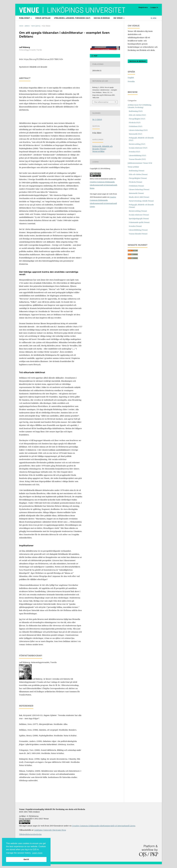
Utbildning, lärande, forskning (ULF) (72, 18)
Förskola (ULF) (135, 123)
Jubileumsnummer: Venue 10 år (140, 163)
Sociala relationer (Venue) (139, 215)
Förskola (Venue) (135, 182)
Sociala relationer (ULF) (138, 148)
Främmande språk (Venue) (139, 222)
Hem (21, 26)
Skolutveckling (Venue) (138, 211)
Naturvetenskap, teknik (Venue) (141, 201)
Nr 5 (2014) (36, 26)
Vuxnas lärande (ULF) (137, 159)
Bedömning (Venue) (137, 171)
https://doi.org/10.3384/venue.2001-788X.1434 (43, 59)
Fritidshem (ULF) (136, 126)
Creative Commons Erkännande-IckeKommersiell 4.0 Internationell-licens (104, 185)
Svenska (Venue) (135, 226)
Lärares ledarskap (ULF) (138, 130)
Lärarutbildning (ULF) (137, 155)
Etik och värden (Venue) (138, 174)
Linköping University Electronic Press (50, 830)
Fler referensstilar (101, 102)
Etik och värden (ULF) (137, 115)
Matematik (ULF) (135, 134)
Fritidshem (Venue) (136, 186)
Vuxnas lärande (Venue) (138, 234)
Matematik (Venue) (136, 193)
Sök (154, 18)
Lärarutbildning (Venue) (138, 230)
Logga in (154, 7)
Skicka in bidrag (102, 18)
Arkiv (27, 26)
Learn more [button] (37, 853)
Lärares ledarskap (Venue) (139, 189)
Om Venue (118, 18)
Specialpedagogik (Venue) (139, 219)
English (131, 78)
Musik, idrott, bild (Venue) (139, 197)
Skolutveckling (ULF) (137, 144)
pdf (95, 56)
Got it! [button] (26, 859)
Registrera (143, 7)
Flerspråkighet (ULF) (137, 119)
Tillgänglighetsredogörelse (30, 834)
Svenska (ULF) (134, 152)
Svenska (131, 81)
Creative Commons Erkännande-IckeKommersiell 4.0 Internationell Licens (104, 826)
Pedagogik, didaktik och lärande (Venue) (102, 148)
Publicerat (25, 18)
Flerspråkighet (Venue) (138, 178)
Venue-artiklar (43, 18)
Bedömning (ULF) (136, 111)
